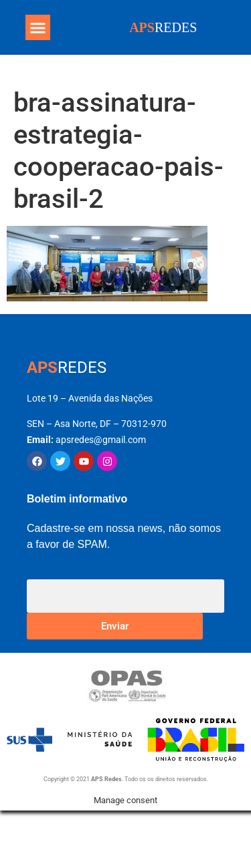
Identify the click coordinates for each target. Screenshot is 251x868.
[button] (38, 27)
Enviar (115, 626)
